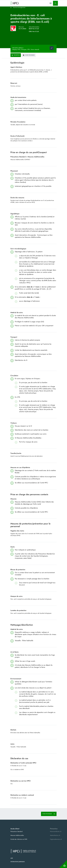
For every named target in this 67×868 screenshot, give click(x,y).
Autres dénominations (34, 27)
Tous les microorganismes (19, 7)
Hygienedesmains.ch (56, 839)
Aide (12, 858)
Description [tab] (16, 55)
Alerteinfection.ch (55, 835)
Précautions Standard (16, 831)
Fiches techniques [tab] (29, 55)
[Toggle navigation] (51, 3)
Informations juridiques (18, 862)
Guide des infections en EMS (19, 839)
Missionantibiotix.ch (56, 831)
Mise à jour (21, 27)
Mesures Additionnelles (17, 835)
